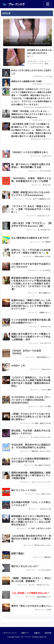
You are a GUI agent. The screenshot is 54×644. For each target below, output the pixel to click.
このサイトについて (10, 633)
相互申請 (48, 633)
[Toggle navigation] (48, 4)
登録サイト (25, 633)
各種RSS (37, 633)
